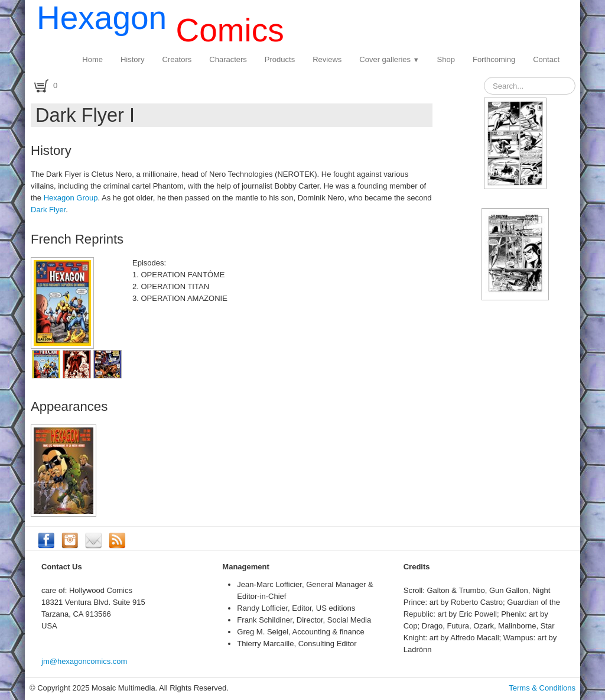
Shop (446, 59)
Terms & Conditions (542, 688)
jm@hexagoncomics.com (84, 661)
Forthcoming (494, 59)
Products (280, 59)
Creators (177, 59)
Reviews (327, 59)
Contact (546, 59)
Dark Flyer (48, 210)
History (132, 59)
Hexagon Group (71, 198)
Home (92, 59)
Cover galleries (389, 59)
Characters (228, 59)
